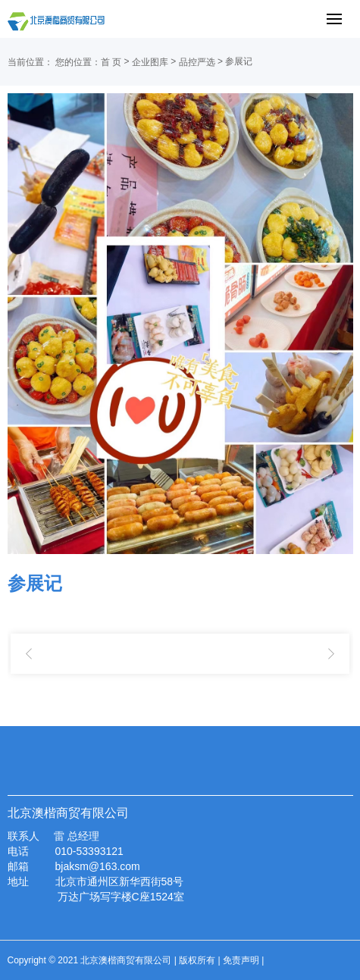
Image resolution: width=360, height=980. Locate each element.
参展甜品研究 (29, 654)
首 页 (111, 62)
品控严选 (197, 62)
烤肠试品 (331, 654)
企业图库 (150, 62)
